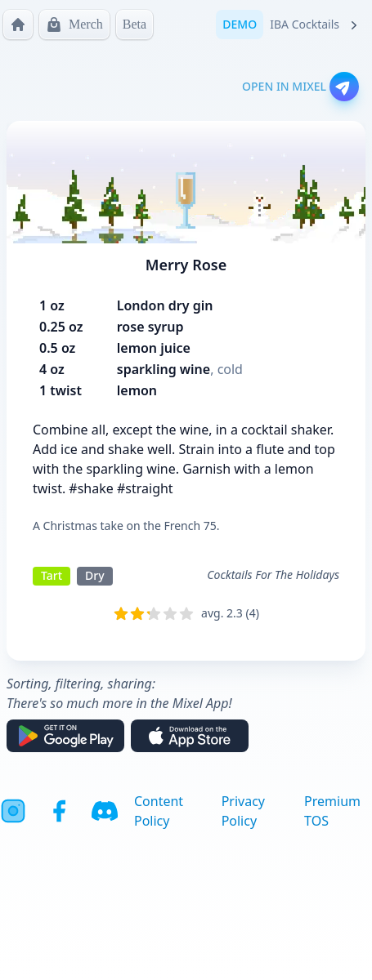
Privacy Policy (243, 811)
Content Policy (159, 811)
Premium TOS (332, 811)
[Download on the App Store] (190, 736)
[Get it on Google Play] (65, 736)
